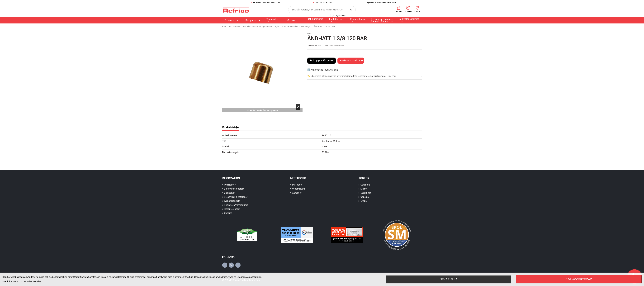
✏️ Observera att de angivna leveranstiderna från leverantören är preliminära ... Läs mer (365, 76)
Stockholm (366, 193)
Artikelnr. (311, 46)
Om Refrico (230, 185)
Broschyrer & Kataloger (236, 197)
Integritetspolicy (232, 209)
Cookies (228, 213)
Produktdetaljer (231, 127)
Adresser (297, 193)
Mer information (11, 281)
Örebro (364, 201)
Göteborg (365, 185)
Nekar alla (449, 279)
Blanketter (229, 193)
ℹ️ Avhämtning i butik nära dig (365, 70)
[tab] (365, 70)
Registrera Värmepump (236, 205)
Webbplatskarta (232, 201)
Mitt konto (297, 185)
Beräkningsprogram (234, 189)
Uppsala (365, 197)
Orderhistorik (299, 189)
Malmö (364, 189)
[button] (253, 20)
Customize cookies (31, 281)
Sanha (310, 34)
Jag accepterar (579, 279)
